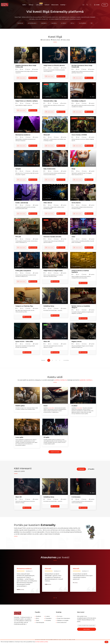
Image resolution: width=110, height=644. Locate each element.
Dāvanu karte (21, 78)
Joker (73, 237)
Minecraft (47, 135)
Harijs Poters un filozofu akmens (54, 66)
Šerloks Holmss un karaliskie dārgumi (81, 307)
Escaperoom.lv (48, 267)
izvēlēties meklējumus (61, 380)
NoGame (46, 165)
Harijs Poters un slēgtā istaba (53, 271)
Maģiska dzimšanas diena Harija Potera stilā (26, 66)
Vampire (18, 169)
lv (83, 5)
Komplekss (48, 621)
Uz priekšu (66, 360)
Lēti (92, 23)
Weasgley (19, 61)
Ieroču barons (76, 203)
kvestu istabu (51, 408)
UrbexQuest (47, 97)
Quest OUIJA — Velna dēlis (24, 342)
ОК (106, 642)
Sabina (47, 590)
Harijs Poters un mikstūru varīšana (27, 101)
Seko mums (87, 629)
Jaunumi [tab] (81, 469)
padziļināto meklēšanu (86, 380)
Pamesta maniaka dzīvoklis (52, 237)
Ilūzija (73, 169)
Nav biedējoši (82, 23)
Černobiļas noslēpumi (79, 101)
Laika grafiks (39, 4)
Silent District (48, 337)
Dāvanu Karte (55, 5)
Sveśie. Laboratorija (22, 203)
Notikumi (47, 5)
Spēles (24, 5)
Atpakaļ (43, 360)
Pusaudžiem (49, 618)
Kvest (36, 61)
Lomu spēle (19, 437)
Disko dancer (48, 203)
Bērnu (72, 23)
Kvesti (45, 406)
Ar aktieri (64, 23)
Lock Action (47, 199)
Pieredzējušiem (32, 23)
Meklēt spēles (20, 406)
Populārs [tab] (91, 469)
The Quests (47, 131)
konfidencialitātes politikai (42, 642)
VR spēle (46, 437)
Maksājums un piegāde (63, 621)
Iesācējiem (44, 23)
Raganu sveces (77, 342)
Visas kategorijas (40, 623)
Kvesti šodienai (45, 40)
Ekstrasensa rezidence (23, 135)
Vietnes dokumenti (62, 623)
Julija (74, 584)
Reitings (31, 5)
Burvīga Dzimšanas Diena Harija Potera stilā (82, 66)
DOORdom (75, 97)
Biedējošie (20, 23)
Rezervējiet (33, 78)
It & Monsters (76, 497)
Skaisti (38, 621)
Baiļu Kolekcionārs (49, 169)
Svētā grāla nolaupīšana (23, 271)
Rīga (105, 5)
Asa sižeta (54, 23)
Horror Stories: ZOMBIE (79, 135)
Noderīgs (63, 5)
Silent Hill (47, 342)
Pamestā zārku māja (50, 101)
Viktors (19, 590)
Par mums (60, 616)
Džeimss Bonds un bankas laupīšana (80, 271)
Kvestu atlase (65, 40)
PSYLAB (18, 237)
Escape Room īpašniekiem (64, 618)
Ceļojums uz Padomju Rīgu (24, 306)
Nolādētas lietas (49, 306)
